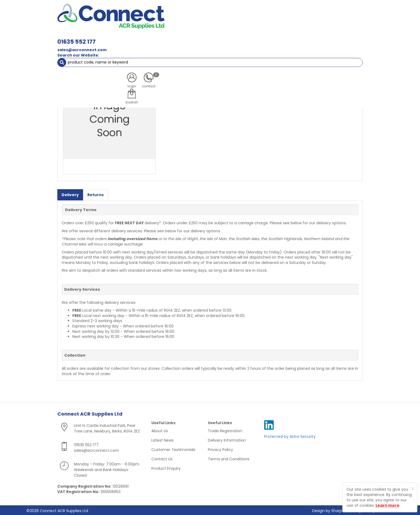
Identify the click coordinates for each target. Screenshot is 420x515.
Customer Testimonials (173, 449)
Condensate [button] (212, 38)
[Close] (413, 489)
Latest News (162, 439)
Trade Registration (225, 430)
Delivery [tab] (70, 194)
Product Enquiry (166, 467)
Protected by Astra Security (290, 435)
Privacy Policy (220, 449)
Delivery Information (227, 439)
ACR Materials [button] (76, 38)
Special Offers (345, 38)
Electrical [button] (268, 38)
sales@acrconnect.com (157, 21)
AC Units (316, 38)
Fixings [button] (242, 38)
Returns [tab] (95, 194)
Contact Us (162, 458)
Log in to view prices (186, 68)
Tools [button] (293, 38)
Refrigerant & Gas (174, 38)
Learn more (387, 505)
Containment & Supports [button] (124, 38)
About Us (160, 430)
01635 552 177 (152, 13)
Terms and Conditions (229, 458)
